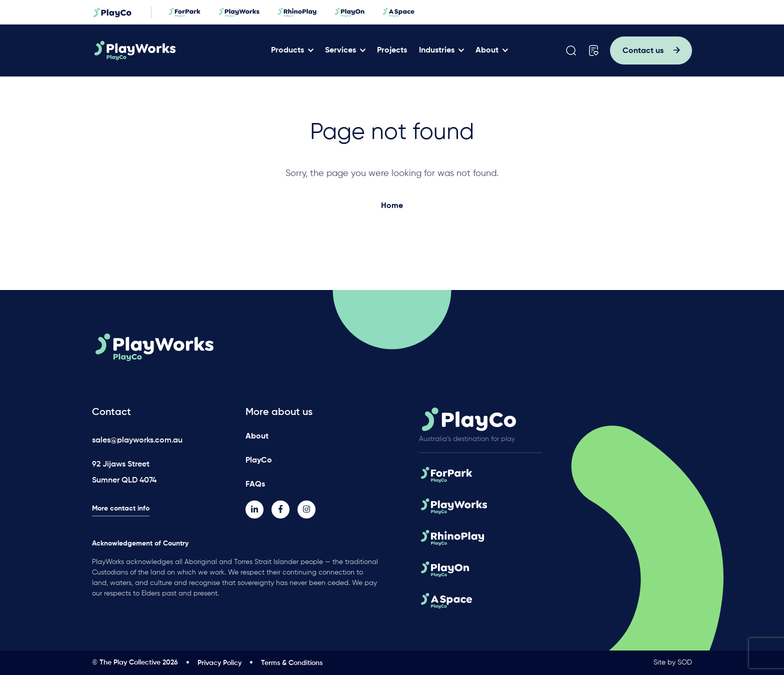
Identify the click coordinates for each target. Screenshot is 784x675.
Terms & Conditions (292, 663)
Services (340, 50)
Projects (392, 50)
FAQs (255, 484)
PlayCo (259, 460)
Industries (437, 50)
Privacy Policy (219, 663)
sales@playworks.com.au (137, 440)
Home (392, 206)
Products (287, 50)
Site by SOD (673, 662)
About (487, 50)
